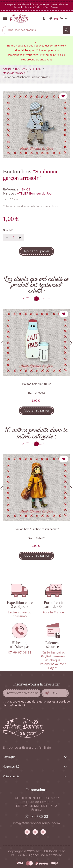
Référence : (12, 189)
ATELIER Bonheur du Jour (35, 194)
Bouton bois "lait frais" (37, 384)
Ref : (31, 393)
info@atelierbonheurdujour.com (36, 823)
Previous (2, 343)
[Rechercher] (36, 30)
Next (71, 343)
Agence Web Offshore (45, 855)
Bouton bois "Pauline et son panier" (36, 529)
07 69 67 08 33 (36, 816)
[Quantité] (14, 238)
